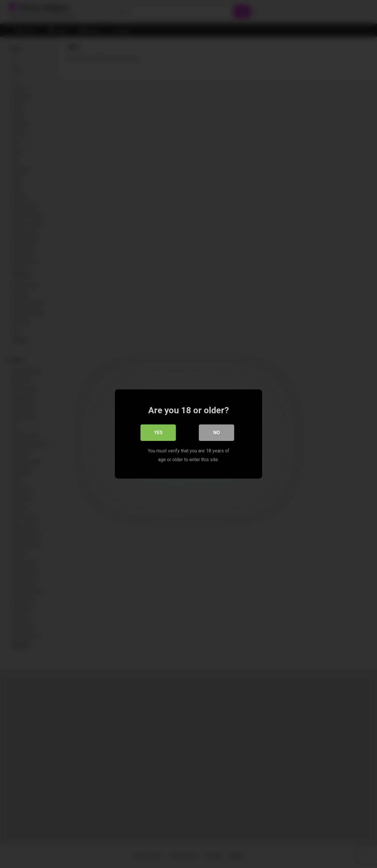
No (217, 433)
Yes (158, 433)
